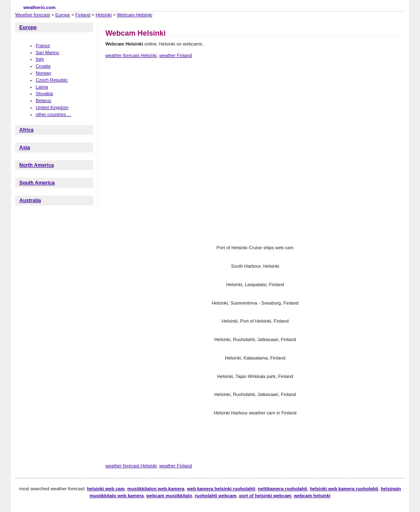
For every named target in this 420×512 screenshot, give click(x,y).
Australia (30, 200)
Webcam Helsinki (135, 15)
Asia (25, 148)
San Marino (47, 52)
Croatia (43, 66)
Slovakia (44, 93)
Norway (43, 73)
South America (37, 183)
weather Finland (176, 55)
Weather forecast (33, 15)
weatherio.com (39, 7)
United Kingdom (52, 107)
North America (37, 165)
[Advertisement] (255, 93)
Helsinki (104, 15)
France (43, 46)
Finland (83, 15)
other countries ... (53, 114)
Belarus (43, 100)
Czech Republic (52, 80)
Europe (63, 15)
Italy (40, 59)
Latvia (42, 87)
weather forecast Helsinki (131, 55)
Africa (26, 130)
